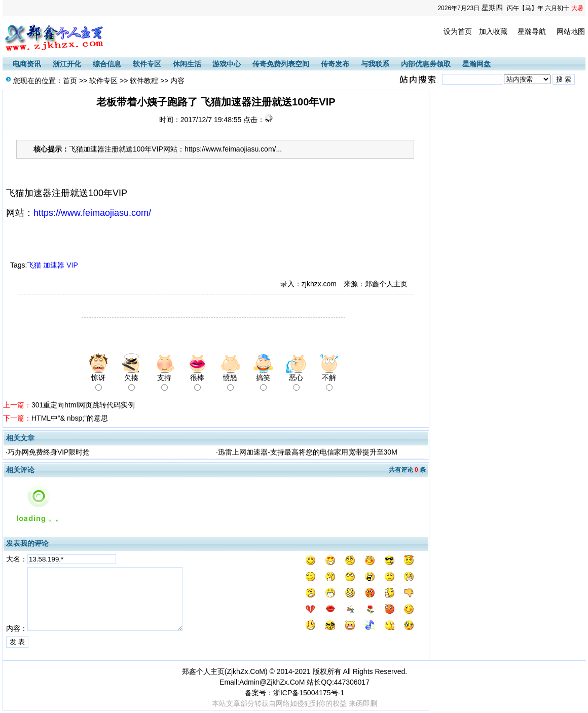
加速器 (54, 265)
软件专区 (147, 64)
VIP (72, 265)
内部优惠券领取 (426, 64)
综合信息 (107, 64)
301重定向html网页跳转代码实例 (83, 405)
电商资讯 (27, 64)
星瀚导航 (532, 31)
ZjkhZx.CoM (246, 671)
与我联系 (375, 64)
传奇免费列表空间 (281, 64)
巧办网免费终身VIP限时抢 (49, 452)
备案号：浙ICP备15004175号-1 (295, 693)
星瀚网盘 (476, 64)
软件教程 (144, 81)
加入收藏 (493, 31)
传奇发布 (335, 64)
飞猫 (34, 265)
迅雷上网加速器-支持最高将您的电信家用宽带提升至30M (308, 452)
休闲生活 (187, 64)
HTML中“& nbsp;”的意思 (70, 418)
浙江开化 (67, 64)
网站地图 (571, 31)
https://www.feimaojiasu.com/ (92, 213)
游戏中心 (227, 64)
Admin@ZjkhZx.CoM (272, 682)
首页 (70, 81)
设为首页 (458, 31)
